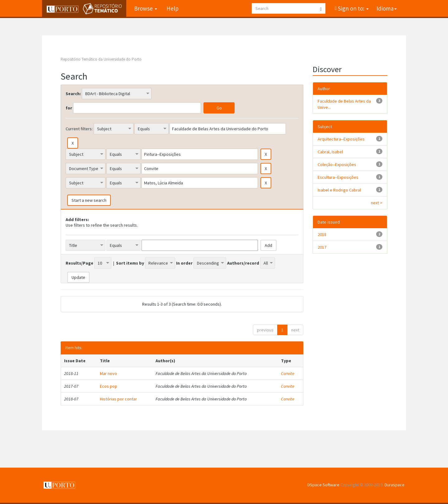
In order (184, 263)
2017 (322, 247)
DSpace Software (323, 485)
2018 (322, 234)
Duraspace (394, 485)
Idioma (387, 8)
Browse (146, 8)
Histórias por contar (118, 399)
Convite (288, 373)
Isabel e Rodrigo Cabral (339, 190)
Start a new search (89, 200)
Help (173, 8)
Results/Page (79, 263)
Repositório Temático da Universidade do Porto (101, 59)
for (69, 108)
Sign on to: (353, 8)
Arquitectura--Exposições (341, 139)
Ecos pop (109, 386)
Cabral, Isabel (330, 152)
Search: (73, 94)
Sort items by (130, 263)
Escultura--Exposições (338, 177)
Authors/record (243, 263)
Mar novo (108, 373)
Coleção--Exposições (337, 164)
